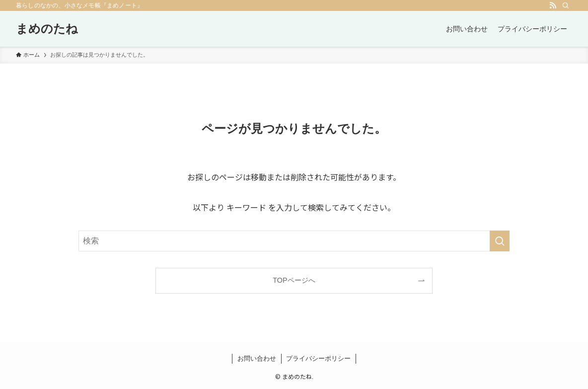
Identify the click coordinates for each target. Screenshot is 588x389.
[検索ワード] (294, 241)
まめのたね (47, 29)
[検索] (566, 5)
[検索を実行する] (500, 241)
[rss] (553, 5)
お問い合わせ (257, 358)
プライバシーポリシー (318, 358)
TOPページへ (294, 280)
